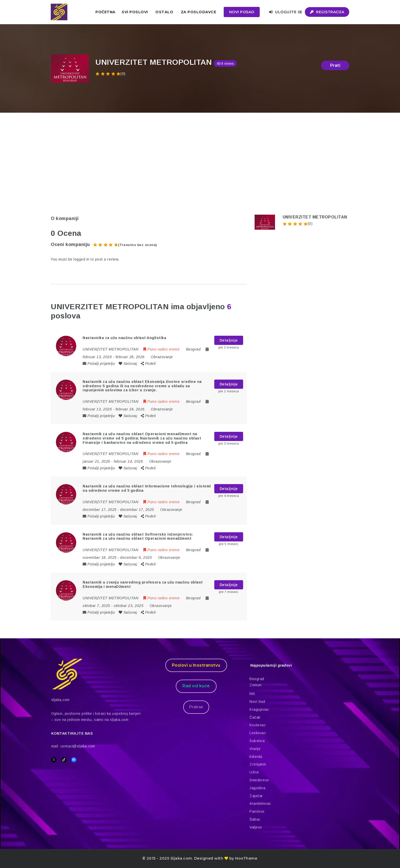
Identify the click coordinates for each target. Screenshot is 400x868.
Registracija (327, 12)
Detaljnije (229, 340)
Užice (254, 772)
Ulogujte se (286, 12)
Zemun (256, 685)
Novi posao (242, 12)
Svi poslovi (135, 12)
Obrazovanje (162, 357)
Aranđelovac (260, 804)
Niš (252, 694)
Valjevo (256, 827)
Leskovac (258, 733)
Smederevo (259, 780)
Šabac (255, 819)
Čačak (255, 717)
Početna (105, 12)
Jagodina (257, 788)
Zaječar (256, 796)
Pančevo (257, 811)
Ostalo (164, 12)
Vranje (255, 749)
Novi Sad (257, 702)
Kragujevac (259, 709)
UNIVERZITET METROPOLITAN (315, 217)
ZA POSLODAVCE (199, 12)
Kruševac (258, 725)
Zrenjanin (258, 764)
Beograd (257, 679)
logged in (82, 259)
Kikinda (256, 757)
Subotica (257, 741)
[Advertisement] (200, 151)
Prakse (196, 707)
